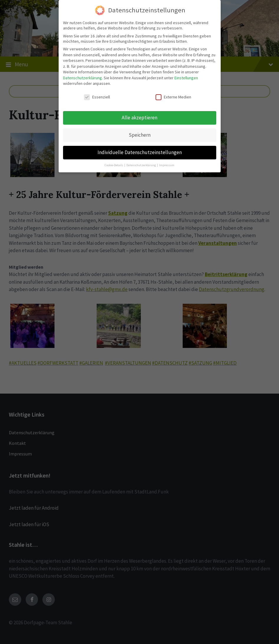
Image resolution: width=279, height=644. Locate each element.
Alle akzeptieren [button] (139, 115)
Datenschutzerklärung (82, 75)
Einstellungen (186, 75)
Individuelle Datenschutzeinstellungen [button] (140, 149)
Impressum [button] (167, 162)
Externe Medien (173, 94)
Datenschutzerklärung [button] (141, 162)
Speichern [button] (140, 132)
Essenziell (97, 94)
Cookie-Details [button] (114, 162)
